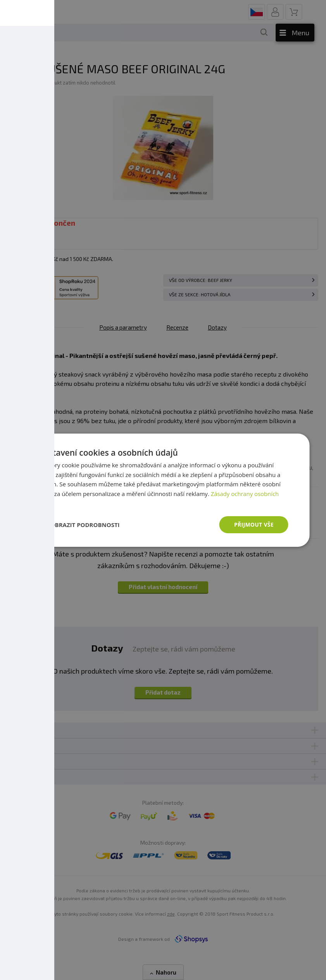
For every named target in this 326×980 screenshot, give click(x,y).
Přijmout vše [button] (254, 524)
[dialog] (163, 490)
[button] (79, 525)
